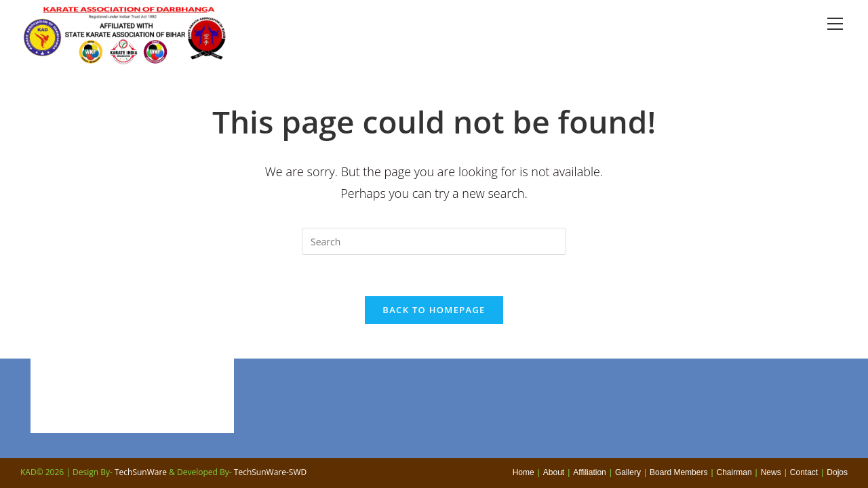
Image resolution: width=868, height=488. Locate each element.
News (771, 472)
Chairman (734, 472)
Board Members (678, 472)
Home (524, 472)
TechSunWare (141, 472)
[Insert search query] (434, 241)
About (554, 472)
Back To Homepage (434, 310)
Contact (804, 472)
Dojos (837, 472)
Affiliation (589, 472)
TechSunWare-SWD (270, 472)
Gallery (628, 472)
